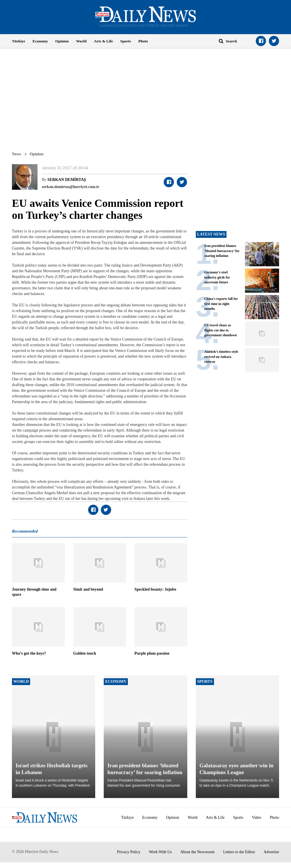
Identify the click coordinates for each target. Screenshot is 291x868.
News (16, 154)
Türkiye (19, 41)
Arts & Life (104, 41)
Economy (40, 41)
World (81, 41)
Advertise (271, 852)
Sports (126, 41)
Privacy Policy (129, 852)
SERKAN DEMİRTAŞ (67, 180)
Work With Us (160, 852)
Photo (143, 41)
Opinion (62, 41)
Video (256, 818)
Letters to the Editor (239, 852)
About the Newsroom (198, 852)
